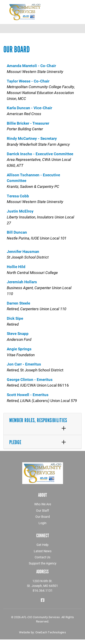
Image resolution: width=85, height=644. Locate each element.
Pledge (15, 442)
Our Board (43, 517)
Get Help (42, 545)
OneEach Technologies (51, 632)
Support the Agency (43, 563)
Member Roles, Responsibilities (38, 420)
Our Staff (42, 510)
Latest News (43, 551)
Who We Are (43, 504)
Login (42, 523)
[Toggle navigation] (79, 29)
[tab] (42, 424)
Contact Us (42, 557)
